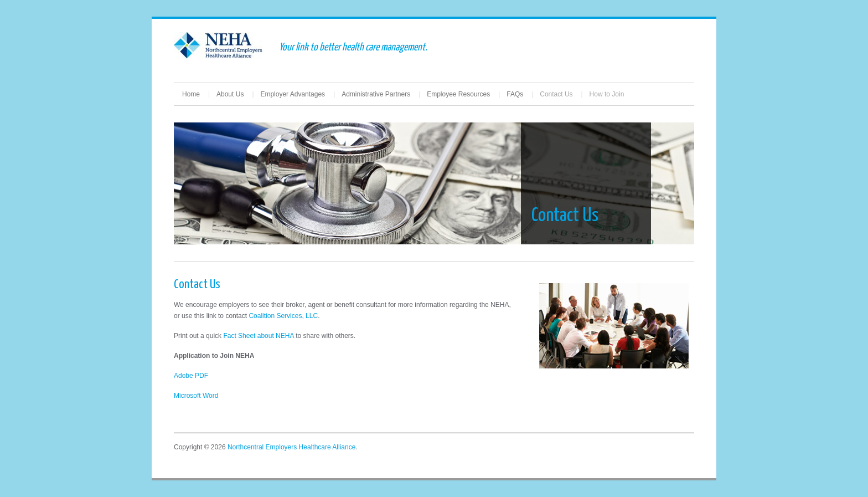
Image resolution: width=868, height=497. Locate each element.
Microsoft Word (196, 396)
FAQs (515, 94)
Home (191, 94)
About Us (230, 94)
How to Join (607, 94)
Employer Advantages (293, 94)
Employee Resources (458, 94)
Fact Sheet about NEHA (258, 336)
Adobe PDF (191, 376)
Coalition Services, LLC (283, 316)
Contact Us (556, 94)
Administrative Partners (376, 94)
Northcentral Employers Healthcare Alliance (291, 447)
